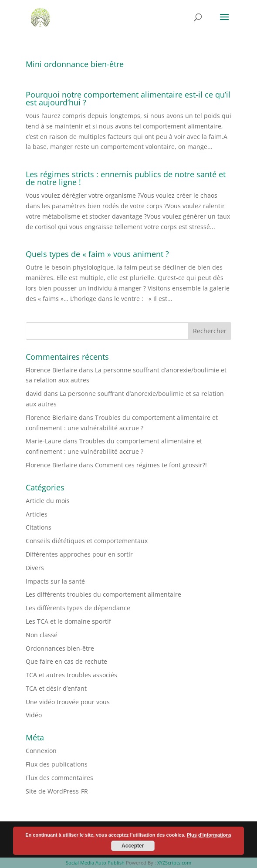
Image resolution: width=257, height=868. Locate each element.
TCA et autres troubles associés (71, 675)
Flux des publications (57, 764)
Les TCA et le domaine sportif (68, 621)
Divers (35, 568)
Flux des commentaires (59, 778)
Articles (37, 514)
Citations (39, 527)
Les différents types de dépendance (78, 608)
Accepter (133, 846)
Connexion (41, 751)
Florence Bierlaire (51, 370)
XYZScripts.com (174, 863)
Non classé (42, 635)
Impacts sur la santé (55, 581)
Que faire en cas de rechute (66, 661)
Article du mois (48, 501)
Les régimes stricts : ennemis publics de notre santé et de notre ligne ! (126, 178)
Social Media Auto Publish (95, 863)
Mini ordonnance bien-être (75, 64)
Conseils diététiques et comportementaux (87, 541)
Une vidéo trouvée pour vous (68, 702)
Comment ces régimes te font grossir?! (151, 465)
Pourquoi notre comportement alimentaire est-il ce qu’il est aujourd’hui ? (128, 98)
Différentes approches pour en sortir (79, 554)
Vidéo (34, 715)
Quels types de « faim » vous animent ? (97, 254)
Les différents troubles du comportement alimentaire (103, 594)
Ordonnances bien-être (60, 648)
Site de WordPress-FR (57, 791)
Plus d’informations (209, 835)
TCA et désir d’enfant (56, 688)
